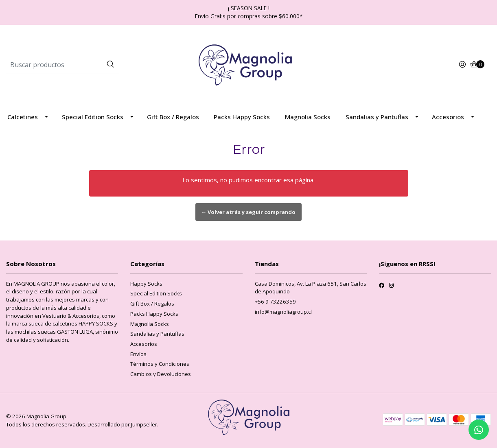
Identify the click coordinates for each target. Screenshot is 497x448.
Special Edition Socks (93, 117)
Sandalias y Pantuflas (377, 117)
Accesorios (448, 117)
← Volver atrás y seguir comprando (249, 212)
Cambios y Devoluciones (161, 374)
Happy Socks (146, 284)
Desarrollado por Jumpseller (122, 424)
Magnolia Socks (308, 117)
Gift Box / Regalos (173, 117)
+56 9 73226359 (275, 302)
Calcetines (23, 117)
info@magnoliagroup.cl (283, 312)
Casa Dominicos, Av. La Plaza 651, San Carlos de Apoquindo (311, 288)
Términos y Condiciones (160, 364)
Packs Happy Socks (242, 117)
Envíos (138, 354)
